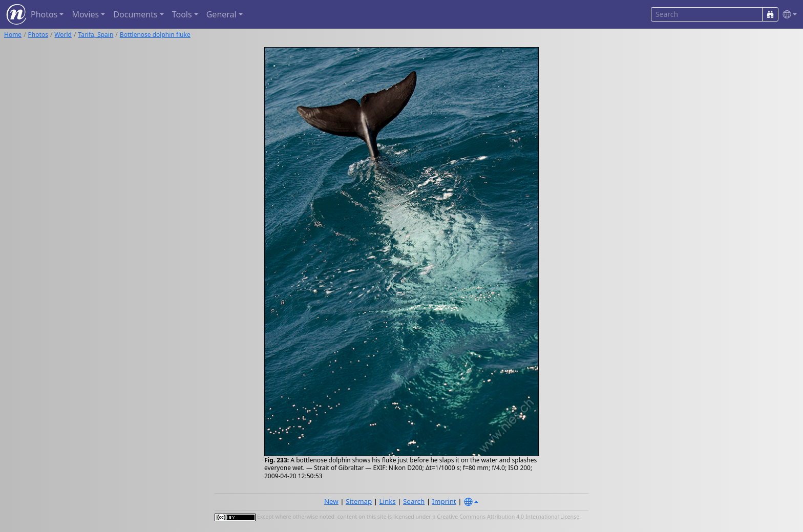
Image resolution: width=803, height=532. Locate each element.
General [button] (221, 14)
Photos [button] (44, 14)
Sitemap (359, 501)
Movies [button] (85, 14)
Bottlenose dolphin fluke (155, 35)
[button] (788, 15)
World (63, 35)
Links (388, 501)
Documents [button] (135, 14)
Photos (38, 35)
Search (414, 501)
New (331, 501)
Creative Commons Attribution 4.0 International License (508, 517)
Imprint (444, 501)
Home (13, 35)
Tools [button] (182, 14)
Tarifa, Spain (96, 35)
